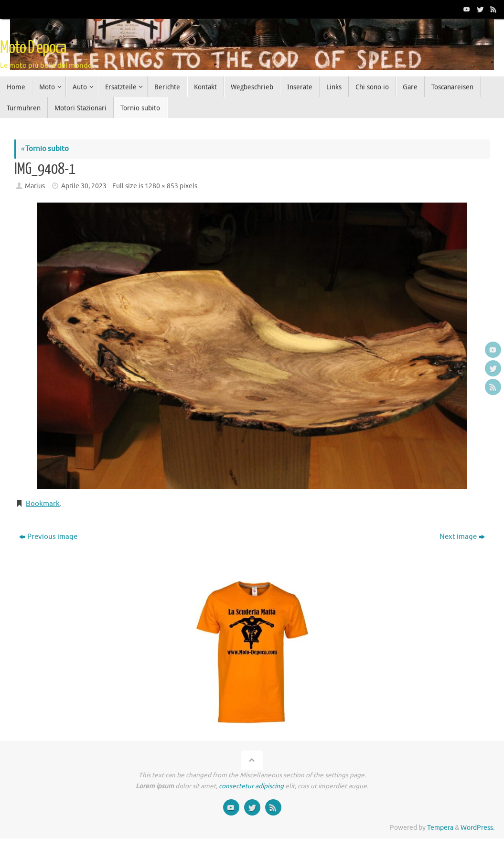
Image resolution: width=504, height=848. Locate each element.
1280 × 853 (161, 186)
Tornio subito (45, 149)
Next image (462, 537)
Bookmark (43, 504)
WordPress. (477, 828)
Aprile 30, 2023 (84, 186)
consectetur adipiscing (251, 786)
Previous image (48, 537)
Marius (35, 186)
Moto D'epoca (33, 48)
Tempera (440, 828)
